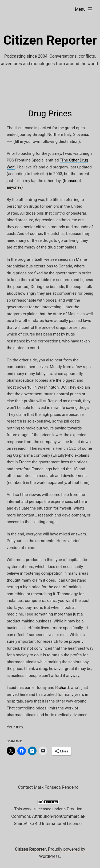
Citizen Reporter (50, 40)
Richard (62, 688)
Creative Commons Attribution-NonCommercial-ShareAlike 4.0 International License (48, 816)
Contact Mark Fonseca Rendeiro (48, 787)
